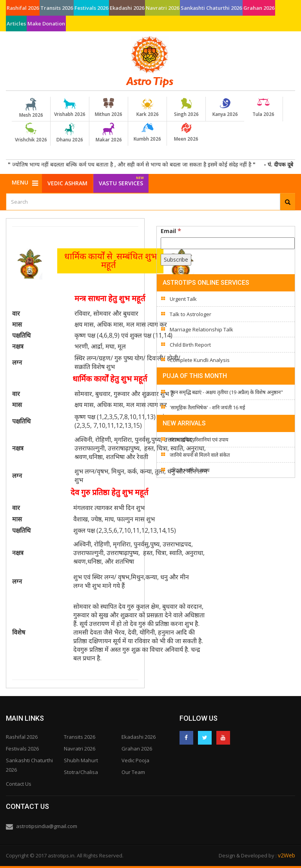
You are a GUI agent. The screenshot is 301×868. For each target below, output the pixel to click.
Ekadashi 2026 (127, 8)
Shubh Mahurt (81, 760)
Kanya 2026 (225, 108)
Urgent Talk (183, 299)
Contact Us (19, 784)
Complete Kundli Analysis (200, 360)
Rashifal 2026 (23, 8)
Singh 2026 (186, 108)
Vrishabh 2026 (70, 108)
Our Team (133, 772)
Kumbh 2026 (147, 132)
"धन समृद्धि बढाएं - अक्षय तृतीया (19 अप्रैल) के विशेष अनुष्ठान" (226, 392)
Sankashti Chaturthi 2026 (211, 8)
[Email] (228, 243)
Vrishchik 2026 (31, 133)
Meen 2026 (186, 132)
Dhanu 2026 (70, 133)
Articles (16, 24)
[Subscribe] (176, 260)
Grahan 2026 (259, 8)
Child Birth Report (190, 345)
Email (171, 231)
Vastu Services (121, 180)
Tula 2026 (263, 108)
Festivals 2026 (91, 8)
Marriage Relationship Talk (201, 329)
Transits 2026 (57, 8)
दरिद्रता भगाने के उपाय (190, 470)
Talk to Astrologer (190, 314)
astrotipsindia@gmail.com (47, 826)
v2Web (286, 855)
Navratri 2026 (162, 8)
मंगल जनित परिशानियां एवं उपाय (199, 439)
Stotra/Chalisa (81, 772)
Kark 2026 (147, 108)
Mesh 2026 (31, 108)
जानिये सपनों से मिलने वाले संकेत (200, 455)
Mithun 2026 (109, 108)
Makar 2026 (109, 133)
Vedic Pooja (135, 760)
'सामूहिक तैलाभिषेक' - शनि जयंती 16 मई (207, 407)
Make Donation (46, 24)
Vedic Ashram (67, 183)
